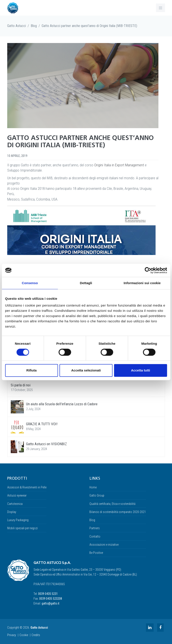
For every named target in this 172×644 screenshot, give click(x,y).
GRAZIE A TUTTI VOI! (42, 424)
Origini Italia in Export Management (119, 165)
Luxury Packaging (18, 520)
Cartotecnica (15, 504)
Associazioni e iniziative (104, 545)
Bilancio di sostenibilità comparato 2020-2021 (118, 512)
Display (12, 512)
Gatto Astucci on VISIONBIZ (46, 444)
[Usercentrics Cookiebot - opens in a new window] (148, 270)
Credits (36, 635)
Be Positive (96, 553)
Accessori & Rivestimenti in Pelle (27, 487)
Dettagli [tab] (86, 283)
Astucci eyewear (17, 495)
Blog (34, 26)
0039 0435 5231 (48, 594)
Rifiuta (31, 370)
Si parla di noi (21, 385)
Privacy (12, 635)
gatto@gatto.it (51, 603)
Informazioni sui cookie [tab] (142, 283)
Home (93, 487)
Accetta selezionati (86, 370)
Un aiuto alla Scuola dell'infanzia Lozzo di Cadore (62, 404)
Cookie (24, 635)
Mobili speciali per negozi (22, 528)
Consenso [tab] (30, 283)
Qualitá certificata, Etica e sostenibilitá (112, 504)
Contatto (95, 536)
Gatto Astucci (17, 26)
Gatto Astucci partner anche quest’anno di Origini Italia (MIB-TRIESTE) (89, 26)
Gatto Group (97, 495)
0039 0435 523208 (51, 599)
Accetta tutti (141, 370)
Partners (95, 528)
